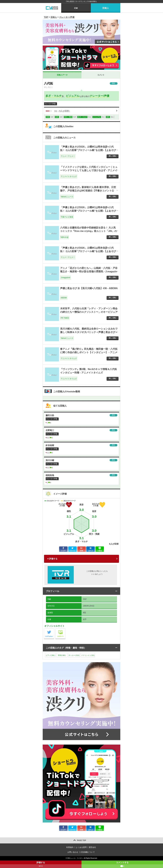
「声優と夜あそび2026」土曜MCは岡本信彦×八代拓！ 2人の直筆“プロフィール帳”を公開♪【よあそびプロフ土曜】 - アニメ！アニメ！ (88, 150)
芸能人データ (62, 75)
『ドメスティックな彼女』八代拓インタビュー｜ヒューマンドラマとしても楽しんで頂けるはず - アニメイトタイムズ (89, 170)
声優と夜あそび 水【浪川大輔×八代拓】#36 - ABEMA (89, 288)
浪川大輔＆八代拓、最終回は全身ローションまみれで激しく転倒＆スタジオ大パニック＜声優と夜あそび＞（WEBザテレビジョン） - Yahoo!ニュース (89, 332)
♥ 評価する (52, 559)
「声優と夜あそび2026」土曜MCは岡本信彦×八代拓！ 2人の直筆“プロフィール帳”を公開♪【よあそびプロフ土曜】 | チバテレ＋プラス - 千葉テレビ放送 (88, 211)
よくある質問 (81, 847)
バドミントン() (88, 655)
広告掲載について (88, 852)
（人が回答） (58, 111)
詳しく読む (113, 156)
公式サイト (65, 629)
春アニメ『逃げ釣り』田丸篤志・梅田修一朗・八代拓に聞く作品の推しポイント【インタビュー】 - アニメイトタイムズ (89, 352)
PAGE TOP (82, 840)
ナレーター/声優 (99, 96)
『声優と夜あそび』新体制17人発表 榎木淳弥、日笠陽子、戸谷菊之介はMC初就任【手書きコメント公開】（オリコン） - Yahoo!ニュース (88, 191)
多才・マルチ (54, 96)
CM (76, 8)
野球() (62, 655)
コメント (101, 75)
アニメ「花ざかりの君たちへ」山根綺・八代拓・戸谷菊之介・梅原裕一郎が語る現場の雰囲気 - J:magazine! (89, 271)
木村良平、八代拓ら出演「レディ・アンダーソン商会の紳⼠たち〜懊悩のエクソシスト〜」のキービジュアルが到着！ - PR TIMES (89, 312)
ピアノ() (51, 655)
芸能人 (106, 8)
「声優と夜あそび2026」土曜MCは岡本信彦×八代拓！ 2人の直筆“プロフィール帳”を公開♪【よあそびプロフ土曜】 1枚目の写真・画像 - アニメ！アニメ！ (89, 251)
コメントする (122, 865)
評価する (41, 865)
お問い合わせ (73, 852)
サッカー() (74, 655)
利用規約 (70, 847)
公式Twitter (54, 629)
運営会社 (92, 847)
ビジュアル (73, 96)
